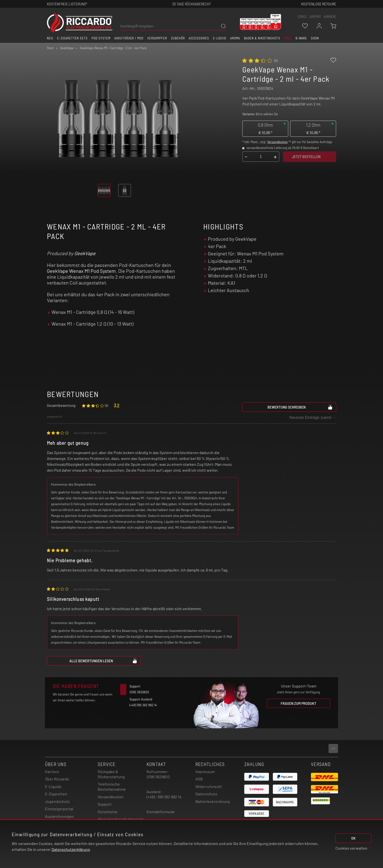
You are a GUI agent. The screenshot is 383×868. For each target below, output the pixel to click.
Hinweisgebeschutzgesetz (121, 819)
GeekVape (85, 253)
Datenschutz (206, 794)
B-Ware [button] (301, 38)
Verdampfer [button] (157, 38)
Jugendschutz (57, 801)
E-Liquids (53, 786)
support (315, 17)
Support (105, 804)
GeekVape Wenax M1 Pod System (81, 271)
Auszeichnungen (59, 816)
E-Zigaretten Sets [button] (72, 38)
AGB (199, 779)
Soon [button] (315, 38)
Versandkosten (277, 142)
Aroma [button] (235, 38)
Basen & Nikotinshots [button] (262, 38)
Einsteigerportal (59, 809)
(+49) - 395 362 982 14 (164, 797)
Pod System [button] (101, 38)
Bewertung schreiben (300, 407)
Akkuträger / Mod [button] (129, 38)
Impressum (205, 771)
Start (50, 48)
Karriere (330, 17)
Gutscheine (108, 812)
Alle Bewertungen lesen (103, 661)
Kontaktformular (161, 812)
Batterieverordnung (213, 801)
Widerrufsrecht (209, 786)
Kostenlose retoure (319, 4)
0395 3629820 (158, 777)
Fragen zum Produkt (298, 703)
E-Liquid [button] (220, 38)
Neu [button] (50, 38)
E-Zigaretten (56, 794)
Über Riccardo (57, 779)
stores (302, 17)
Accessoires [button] (199, 38)
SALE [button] (288, 38)
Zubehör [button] (178, 38)
